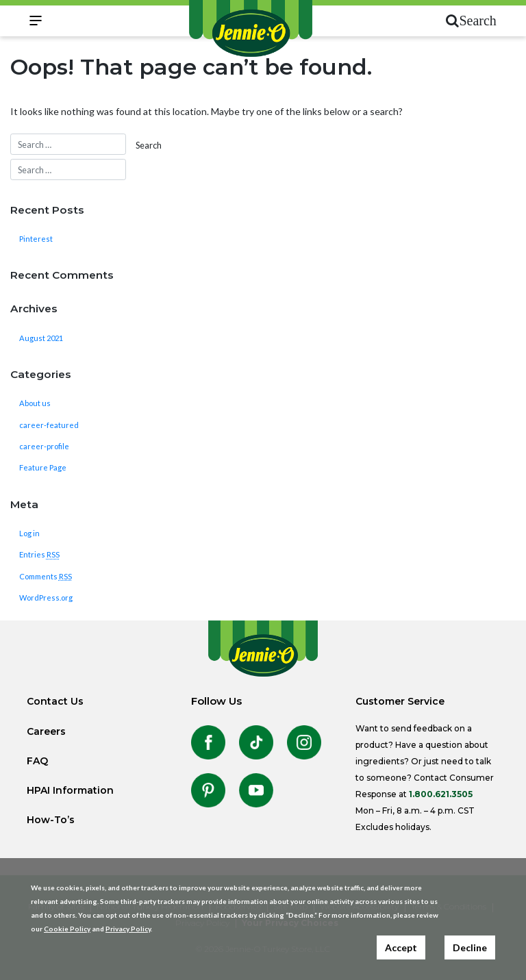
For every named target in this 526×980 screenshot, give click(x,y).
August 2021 (41, 338)
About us (35, 403)
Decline (470, 947)
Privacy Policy (128, 929)
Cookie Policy (67, 929)
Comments (46, 576)
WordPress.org (46, 598)
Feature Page (43, 467)
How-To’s (51, 820)
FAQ (37, 761)
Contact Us (55, 701)
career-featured (49, 425)
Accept (401, 947)
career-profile (44, 446)
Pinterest (36, 239)
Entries (39, 554)
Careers (46, 731)
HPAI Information (70, 790)
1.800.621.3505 (441, 794)
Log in (29, 533)
